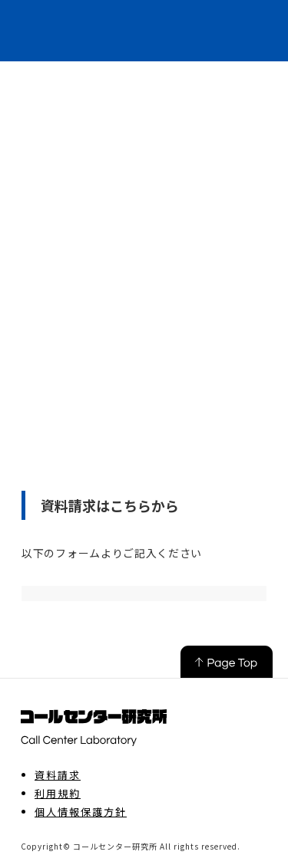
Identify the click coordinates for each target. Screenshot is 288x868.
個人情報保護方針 (81, 812)
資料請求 (58, 775)
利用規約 (58, 794)
